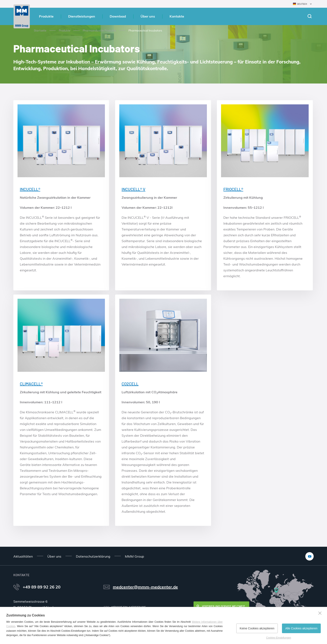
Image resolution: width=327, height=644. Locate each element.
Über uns (148, 16)
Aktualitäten (23, 556)
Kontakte (177, 16)
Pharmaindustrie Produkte (99, 30)
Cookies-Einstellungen (279, 638)
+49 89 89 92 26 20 (42, 587)
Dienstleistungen (82, 16)
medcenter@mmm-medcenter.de (145, 587)
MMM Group (135, 556)
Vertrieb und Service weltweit (223, 606)
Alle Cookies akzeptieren (301, 628)
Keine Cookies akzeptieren (257, 628)
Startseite (40, 30)
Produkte (46, 16)
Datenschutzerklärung (93, 556)
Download (118, 16)
